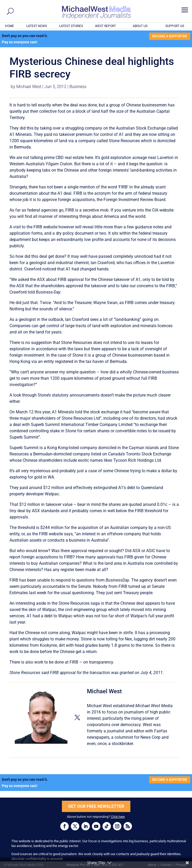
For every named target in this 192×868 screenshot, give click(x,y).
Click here (118, 817)
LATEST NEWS (37, 26)
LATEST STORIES (71, 26)
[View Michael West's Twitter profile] (77, 718)
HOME (9, 26)
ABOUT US (140, 26)
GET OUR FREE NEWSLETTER (96, 806)
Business (78, 87)
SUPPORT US (175, 26)
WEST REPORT (105, 26)
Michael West (29, 87)
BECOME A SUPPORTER (170, 36)
